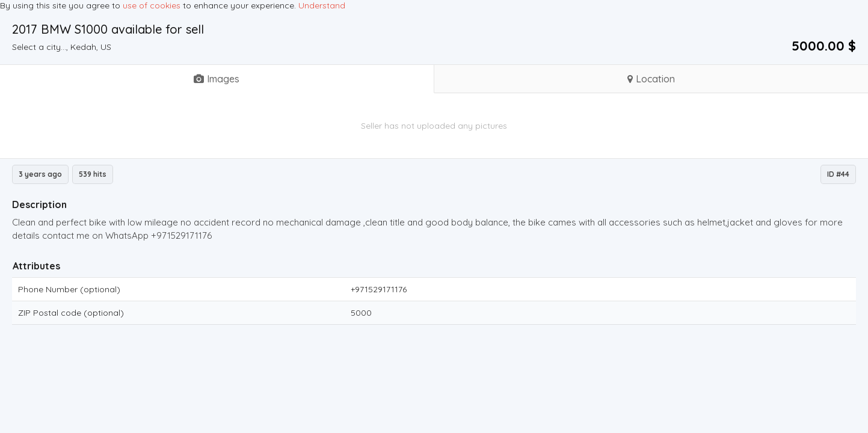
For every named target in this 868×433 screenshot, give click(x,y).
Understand (322, 5)
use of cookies (152, 5)
